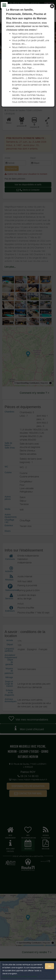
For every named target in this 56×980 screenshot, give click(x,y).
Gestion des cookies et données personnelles (20, 976)
